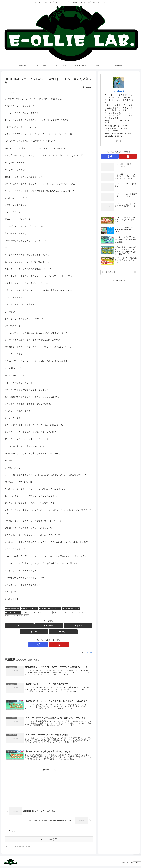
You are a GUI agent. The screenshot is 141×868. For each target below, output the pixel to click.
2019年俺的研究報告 (12, 609)
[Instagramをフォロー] (46, 645)
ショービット (58, 612)
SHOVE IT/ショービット (29, 609)
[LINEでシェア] (34, 632)
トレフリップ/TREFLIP (13, 612)
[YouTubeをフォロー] (51, 645)
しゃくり (48, 612)
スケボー (81, 612)
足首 (26, 616)
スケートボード (70, 612)
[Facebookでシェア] (49, 626)
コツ (40, 612)
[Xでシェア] (19, 626)
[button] (63, 632)
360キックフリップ (30, 612)
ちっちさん (119, 91)
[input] (119, 272)
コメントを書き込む (49, 842)
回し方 (20, 616)
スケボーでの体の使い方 (71, 609)
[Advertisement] (49, 789)
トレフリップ (10, 616)
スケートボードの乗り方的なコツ (50, 609)
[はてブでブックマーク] (78, 626)
